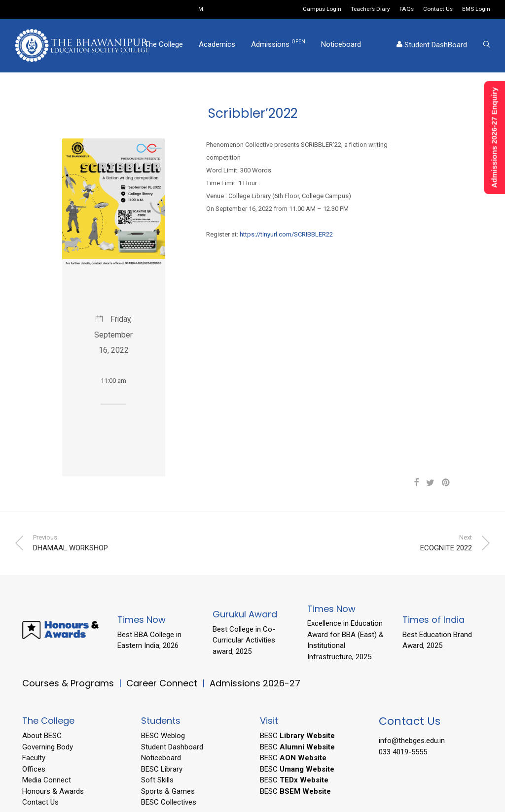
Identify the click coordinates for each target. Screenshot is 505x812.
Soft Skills (157, 780)
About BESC (42, 736)
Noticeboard (341, 46)
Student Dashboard (172, 747)
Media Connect (47, 780)
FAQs (407, 9)
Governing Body (48, 747)
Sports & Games (168, 791)
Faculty (34, 758)
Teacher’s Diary (370, 9)
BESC (297, 736)
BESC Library (162, 769)
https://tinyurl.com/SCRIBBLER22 (286, 234)
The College (164, 46)
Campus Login (322, 9)
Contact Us (438, 9)
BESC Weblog (163, 736)
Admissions (278, 45)
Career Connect (163, 683)
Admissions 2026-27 (255, 683)
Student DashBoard (432, 46)
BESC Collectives (169, 802)
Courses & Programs (68, 683)
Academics (217, 46)
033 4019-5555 (403, 752)
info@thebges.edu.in (412, 741)
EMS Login (476, 9)
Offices (34, 769)
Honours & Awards (53, 791)
